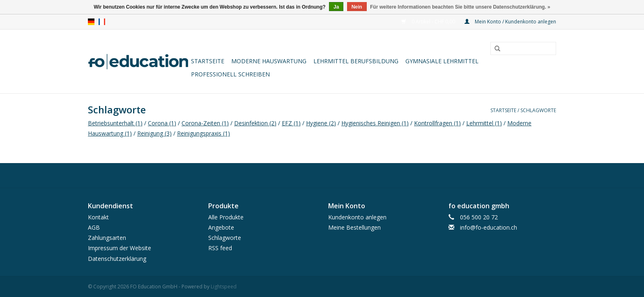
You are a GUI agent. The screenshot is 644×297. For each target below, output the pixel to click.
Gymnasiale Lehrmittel (442, 61)
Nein (357, 7)
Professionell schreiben (230, 74)
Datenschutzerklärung (117, 259)
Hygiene (321, 123)
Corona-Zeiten (205, 123)
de (91, 22)
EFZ (291, 123)
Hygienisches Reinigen (375, 123)
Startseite (208, 61)
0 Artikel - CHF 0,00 (429, 22)
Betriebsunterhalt (115, 123)
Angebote (221, 227)
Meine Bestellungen (354, 227)
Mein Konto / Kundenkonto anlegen (510, 22)
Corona (162, 123)
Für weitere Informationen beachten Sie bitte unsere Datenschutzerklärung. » (460, 7)
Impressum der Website (120, 248)
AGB (94, 227)
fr (102, 22)
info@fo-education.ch (489, 227)
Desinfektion (255, 123)
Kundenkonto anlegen (357, 217)
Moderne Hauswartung (269, 61)
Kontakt (98, 217)
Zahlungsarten (107, 238)
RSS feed (220, 248)
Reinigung (154, 133)
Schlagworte (538, 110)
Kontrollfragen (437, 123)
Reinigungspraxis (204, 133)
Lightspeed (224, 287)
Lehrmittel (484, 123)
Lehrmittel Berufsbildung (356, 61)
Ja (336, 7)
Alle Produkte (226, 217)
